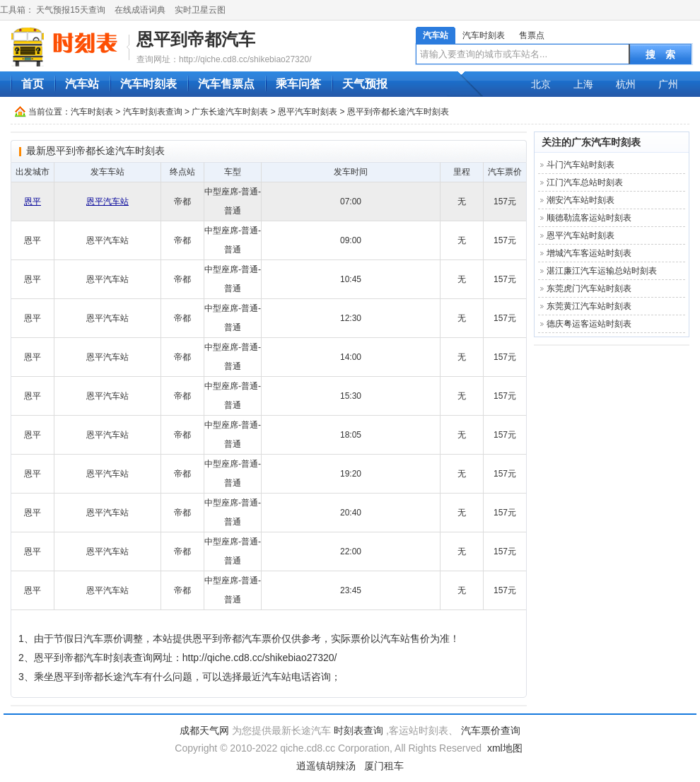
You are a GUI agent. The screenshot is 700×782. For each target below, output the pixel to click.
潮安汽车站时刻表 (581, 200)
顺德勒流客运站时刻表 (589, 218)
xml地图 (505, 748)
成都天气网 (204, 730)
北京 (541, 84)
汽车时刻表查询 (153, 112)
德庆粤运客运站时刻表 (589, 324)
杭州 (626, 84)
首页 (33, 84)
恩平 (33, 202)
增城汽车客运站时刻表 (589, 253)
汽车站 (436, 35)
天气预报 (365, 84)
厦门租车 (384, 766)
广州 (668, 84)
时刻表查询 (358, 730)
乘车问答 (298, 84)
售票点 (532, 35)
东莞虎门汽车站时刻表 (589, 288)
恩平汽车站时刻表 (581, 235)
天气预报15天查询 (70, 10)
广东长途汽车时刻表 (230, 112)
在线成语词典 (140, 10)
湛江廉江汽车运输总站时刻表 (602, 271)
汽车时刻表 (484, 35)
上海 (583, 84)
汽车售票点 (226, 84)
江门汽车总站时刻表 (585, 182)
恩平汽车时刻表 (308, 112)
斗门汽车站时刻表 (581, 165)
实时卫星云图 (200, 10)
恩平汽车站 (107, 202)
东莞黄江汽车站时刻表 (589, 306)
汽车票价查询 (491, 730)
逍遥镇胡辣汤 (326, 766)
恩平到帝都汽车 (196, 39)
